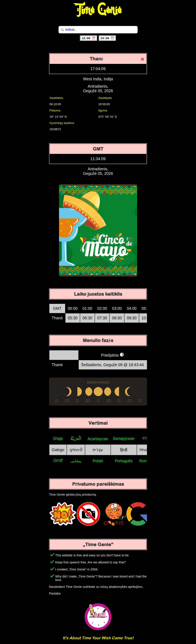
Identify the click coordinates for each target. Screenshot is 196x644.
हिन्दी (124, 450)
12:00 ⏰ (89, 38)
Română (147, 461)
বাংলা (147, 438)
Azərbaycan (98, 439)
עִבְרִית (98, 450)
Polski (98, 461)
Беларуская (124, 438)
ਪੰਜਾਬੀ (58, 461)
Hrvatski (147, 450)
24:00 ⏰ (107, 38)
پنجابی (76, 461)
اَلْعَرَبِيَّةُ (76, 438)
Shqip (58, 438)
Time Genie (98, 10)
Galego (58, 450)
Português (124, 461)
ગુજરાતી (76, 450)
